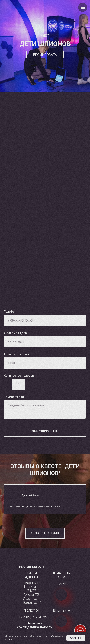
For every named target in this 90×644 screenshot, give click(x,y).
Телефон (10, 312)
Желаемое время (16, 354)
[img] (61, 595)
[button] (45, 533)
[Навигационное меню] (83, 7)
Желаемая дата (15, 333)
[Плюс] (30, 384)
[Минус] (7, 384)
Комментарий (14, 397)
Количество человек (19, 376)
